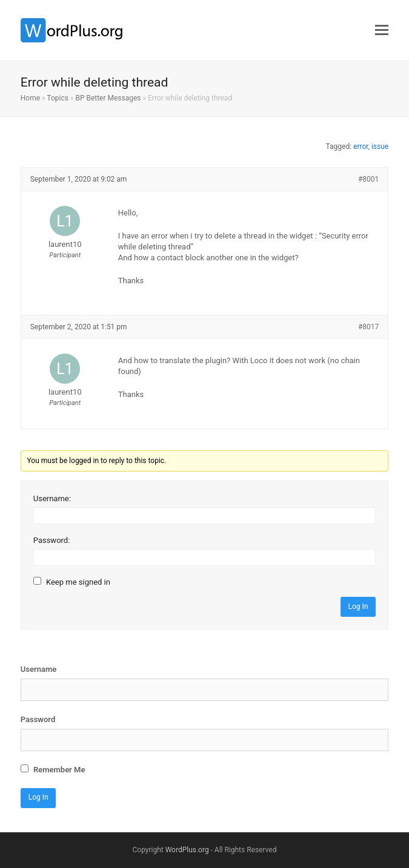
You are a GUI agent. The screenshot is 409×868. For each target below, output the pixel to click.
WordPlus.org (187, 850)
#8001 (368, 179)
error (361, 146)
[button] (382, 30)
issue (380, 146)
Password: (52, 540)
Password (38, 719)
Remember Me (53, 769)
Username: (52, 498)
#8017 (368, 327)
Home (30, 98)
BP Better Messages (108, 98)
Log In (358, 607)
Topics (58, 98)
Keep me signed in (78, 582)
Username (38, 669)
